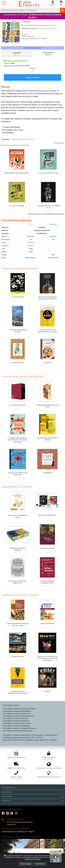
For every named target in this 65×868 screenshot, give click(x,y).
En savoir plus (59, 143)
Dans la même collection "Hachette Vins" (24, 376)
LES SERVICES (32, 801)
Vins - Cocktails (37, 737)
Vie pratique (7, 735)
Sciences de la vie (17, 740)
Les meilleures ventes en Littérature (16, 721)
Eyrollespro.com (22, 831)
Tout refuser (40, 864)
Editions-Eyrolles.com (9, 831)
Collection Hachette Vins (48, 28)
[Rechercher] (30, 10)
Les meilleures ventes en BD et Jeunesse (18, 731)
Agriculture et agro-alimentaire (37, 740)
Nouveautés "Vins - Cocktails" (18, 487)
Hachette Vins (42, 233)
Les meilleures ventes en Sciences (15, 718)
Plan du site (36, 837)
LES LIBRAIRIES (32, 792)
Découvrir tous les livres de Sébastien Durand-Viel (46, 214)
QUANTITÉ (33, 68)
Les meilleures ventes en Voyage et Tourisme (19, 728)
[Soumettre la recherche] (62, 10)
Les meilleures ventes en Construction (17, 714)
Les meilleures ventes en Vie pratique (16, 726)
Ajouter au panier (33, 77)
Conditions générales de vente (22, 837)
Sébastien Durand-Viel (29, 28)
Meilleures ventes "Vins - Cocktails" (21, 595)
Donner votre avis (28, 36)
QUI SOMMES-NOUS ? (9, 788)
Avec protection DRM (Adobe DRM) (17, 66)
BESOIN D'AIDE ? (32, 796)
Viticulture (53, 740)
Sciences (6, 740)
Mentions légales (7, 837)
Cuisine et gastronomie (22, 735)
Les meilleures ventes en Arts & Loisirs (17, 723)
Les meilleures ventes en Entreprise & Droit (18, 716)
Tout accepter (26, 864)
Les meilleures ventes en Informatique (17, 711)
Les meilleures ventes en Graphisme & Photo (19, 709)
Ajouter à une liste (32, 48)
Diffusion (31, 831)
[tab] (17, 54)
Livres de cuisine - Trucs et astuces (44, 735)
